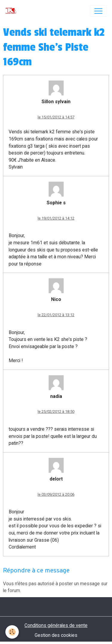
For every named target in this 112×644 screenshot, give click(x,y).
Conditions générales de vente (56, 625)
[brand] (12, 11)
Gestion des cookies (56, 635)
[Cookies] (12, 632)
